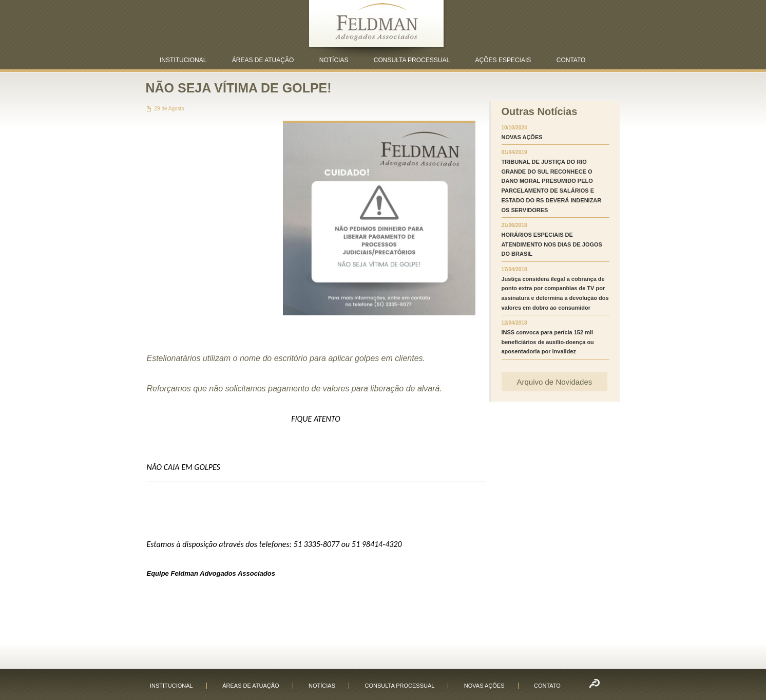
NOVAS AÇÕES (484, 686)
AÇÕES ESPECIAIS (503, 60)
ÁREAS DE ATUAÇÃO (263, 60)
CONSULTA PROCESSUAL (412, 60)
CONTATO (571, 60)
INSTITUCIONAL (183, 60)
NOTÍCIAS (334, 60)
